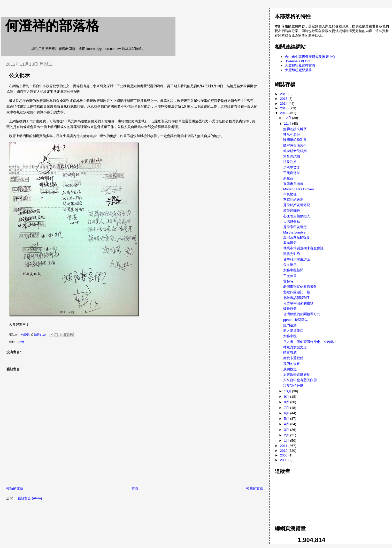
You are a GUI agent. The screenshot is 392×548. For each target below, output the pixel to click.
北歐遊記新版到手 (297, 298)
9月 (287, 397)
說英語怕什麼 (293, 386)
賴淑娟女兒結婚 (295, 151)
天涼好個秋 (292, 222)
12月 (288, 118)
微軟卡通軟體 (293, 358)
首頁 (135, 488)
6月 (287, 413)
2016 (284, 94)
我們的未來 (292, 364)
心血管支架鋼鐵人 (297, 216)
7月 (287, 408)
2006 (284, 455)
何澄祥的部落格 (52, 26)
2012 (284, 113)
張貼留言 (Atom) (30, 498)
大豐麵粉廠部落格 (298, 70)
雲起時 (288, 281)
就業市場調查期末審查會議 (303, 248)
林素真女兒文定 (295, 347)
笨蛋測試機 (292, 156)
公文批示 (290, 265)
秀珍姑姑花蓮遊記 (297, 205)
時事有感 (290, 353)
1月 (287, 441)
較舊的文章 (255, 488)
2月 (287, 435)
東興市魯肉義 (293, 184)
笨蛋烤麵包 (292, 211)
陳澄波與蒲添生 (295, 145)
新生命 (288, 178)
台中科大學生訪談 (297, 259)
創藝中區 (290, 336)
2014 (284, 104)
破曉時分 (290, 309)
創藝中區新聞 (293, 270)
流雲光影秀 (292, 254)
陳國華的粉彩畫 (295, 140)
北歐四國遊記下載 (297, 292)
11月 (288, 123)
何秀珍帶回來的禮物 (298, 303)
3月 (287, 430)
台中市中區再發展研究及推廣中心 (310, 57)
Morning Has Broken (299, 189)
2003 (284, 460)
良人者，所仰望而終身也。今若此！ (310, 342)
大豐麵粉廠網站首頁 (300, 65)
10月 (288, 391)
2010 (284, 451)
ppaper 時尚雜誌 (296, 320)
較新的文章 (15, 488)
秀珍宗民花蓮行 (295, 227)
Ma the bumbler (295, 232)
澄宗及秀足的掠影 (297, 237)
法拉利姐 (290, 162)
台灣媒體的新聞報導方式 (302, 314)
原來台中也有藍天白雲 (300, 380)
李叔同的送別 (293, 200)
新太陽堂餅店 (293, 331)
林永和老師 (292, 134)
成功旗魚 (290, 369)
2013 (284, 108)
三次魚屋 (290, 276)
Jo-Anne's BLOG (298, 61)
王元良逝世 (292, 173)
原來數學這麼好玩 (297, 375)
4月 (287, 424)
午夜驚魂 (290, 194)
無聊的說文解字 (295, 129)
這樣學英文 (292, 167)
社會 (21, 342)
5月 (287, 419)
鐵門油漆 (290, 325)
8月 (287, 402)
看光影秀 (290, 243)
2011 (284, 446)
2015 (284, 99)
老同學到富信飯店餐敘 (300, 287)
